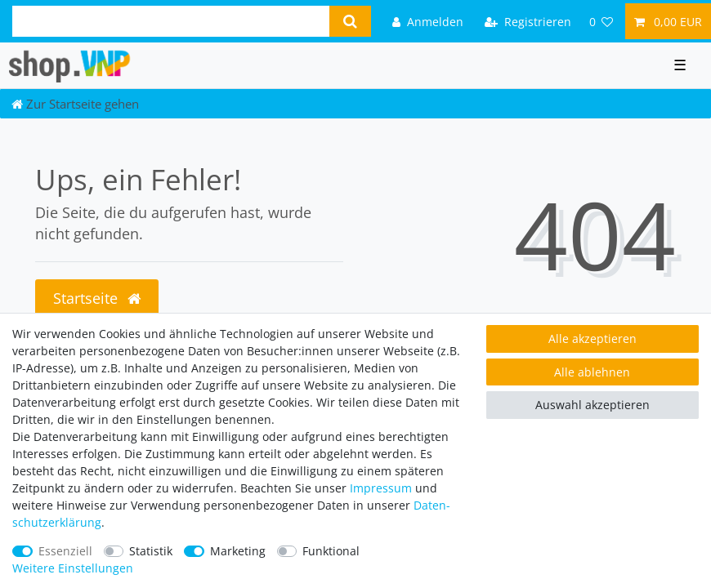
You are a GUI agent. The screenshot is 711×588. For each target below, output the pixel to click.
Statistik (151, 551)
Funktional (331, 551)
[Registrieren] (528, 21)
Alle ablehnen (592, 372)
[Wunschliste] (601, 21)
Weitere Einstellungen (73, 568)
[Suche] (350, 21)
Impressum (381, 488)
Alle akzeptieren (592, 339)
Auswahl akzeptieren (592, 405)
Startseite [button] (97, 298)
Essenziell (65, 551)
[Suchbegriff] (171, 21)
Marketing (238, 551)
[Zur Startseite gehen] (75, 104)
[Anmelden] (428, 21)
